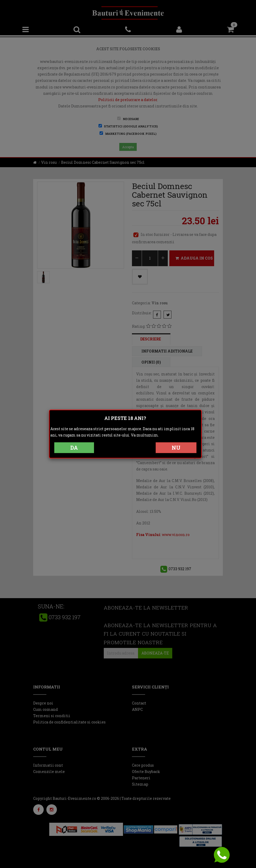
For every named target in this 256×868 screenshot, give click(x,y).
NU (176, 448)
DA (74, 448)
